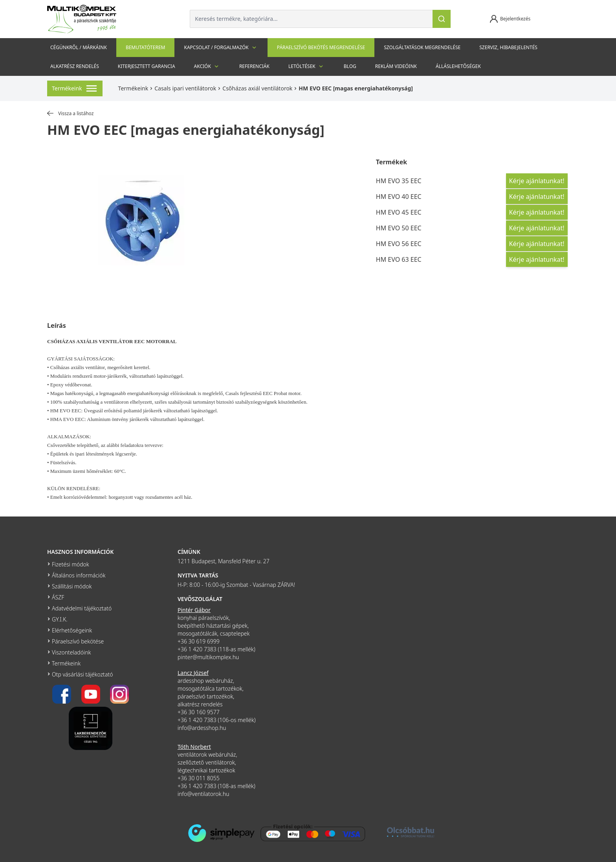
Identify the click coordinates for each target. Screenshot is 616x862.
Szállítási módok (72, 586)
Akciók (207, 66)
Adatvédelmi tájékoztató (82, 608)
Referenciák (254, 66)
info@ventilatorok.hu (203, 794)
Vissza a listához (70, 114)
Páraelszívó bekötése (78, 641)
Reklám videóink (396, 66)
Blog (350, 66)
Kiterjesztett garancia (147, 66)
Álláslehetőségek (458, 66)
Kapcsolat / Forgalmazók (221, 48)
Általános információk (79, 575)
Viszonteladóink (71, 652)
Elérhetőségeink (72, 630)
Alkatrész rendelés (75, 66)
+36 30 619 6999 (199, 641)
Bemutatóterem (146, 47)
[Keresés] (442, 19)
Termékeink (133, 88)
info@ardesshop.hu (202, 728)
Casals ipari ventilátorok (185, 88)
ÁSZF (58, 597)
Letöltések (307, 66)
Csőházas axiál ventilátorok (257, 88)
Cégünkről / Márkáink (79, 47)
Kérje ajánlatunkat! (537, 181)
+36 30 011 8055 (199, 778)
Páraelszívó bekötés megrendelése (321, 47)
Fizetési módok (71, 564)
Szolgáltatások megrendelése (422, 47)
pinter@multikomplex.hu (208, 657)
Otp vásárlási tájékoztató (82, 674)
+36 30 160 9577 (199, 712)
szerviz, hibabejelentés (508, 47)
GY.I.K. (60, 619)
